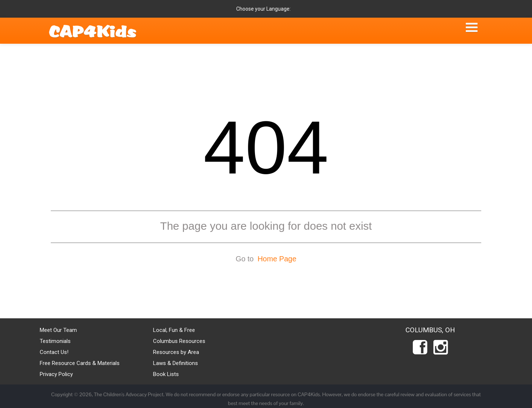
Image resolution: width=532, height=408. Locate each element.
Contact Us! (54, 352)
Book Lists (166, 374)
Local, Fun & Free (174, 330)
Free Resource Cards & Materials (80, 363)
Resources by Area (176, 352)
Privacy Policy (56, 374)
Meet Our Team (58, 330)
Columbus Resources (179, 341)
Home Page (277, 259)
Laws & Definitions (175, 363)
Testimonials (55, 341)
